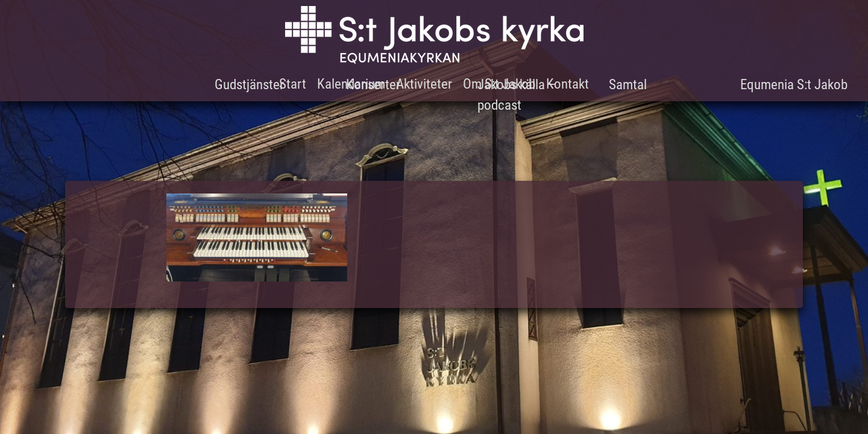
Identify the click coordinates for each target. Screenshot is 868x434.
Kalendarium (351, 84)
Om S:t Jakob (499, 84)
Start (293, 84)
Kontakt (568, 84)
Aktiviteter (424, 84)
